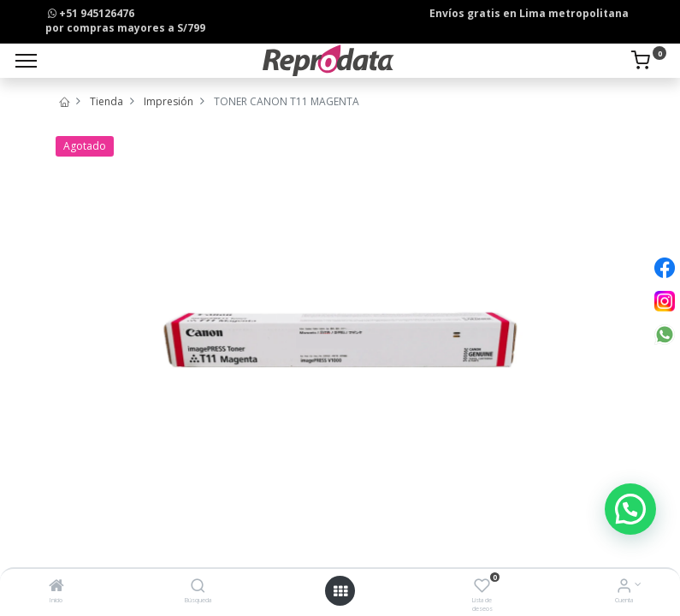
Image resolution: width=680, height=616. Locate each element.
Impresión (169, 101)
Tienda (106, 101)
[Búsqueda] (198, 587)
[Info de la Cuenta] (624, 587)
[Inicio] (56, 587)
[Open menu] (340, 591)
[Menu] (26, 61)
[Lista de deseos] (482, 587)
